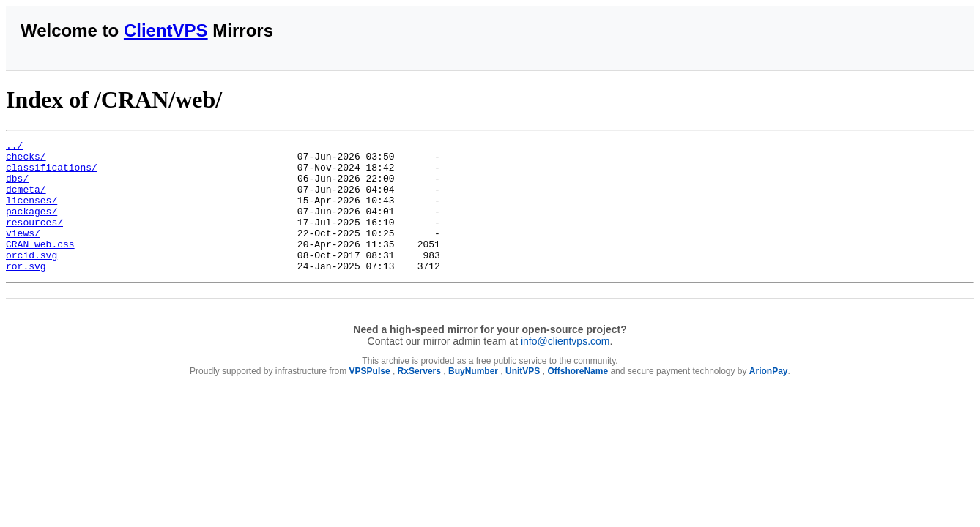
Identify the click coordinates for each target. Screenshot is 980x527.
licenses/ (31, 213)
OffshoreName (578, 397)
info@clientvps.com (565, 367)
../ (14, 147)
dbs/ (17, 187)
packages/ (31, 226)
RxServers (419, 397)
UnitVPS (523, 397)
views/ (23, 253)
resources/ (34, 239)
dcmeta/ (26, 200)
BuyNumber (473, 397)
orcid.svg (31, 279)
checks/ (26, 160)
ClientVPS (166, 30)
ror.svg (26, 292)
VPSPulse (370, 397)
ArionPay (769, 397)
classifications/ (52, 173)
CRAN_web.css (40, 266)
